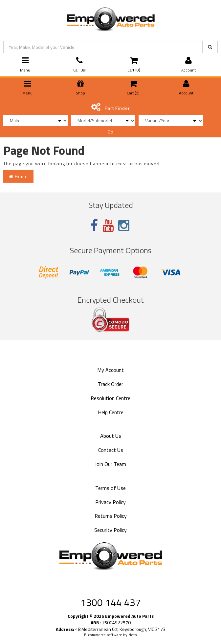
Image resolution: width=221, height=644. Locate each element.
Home (18, 176)
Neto (133, 635)
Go (110, 132)
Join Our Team (110, 464)
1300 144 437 (111, 602)
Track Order (110, 384)
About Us (111, 436)
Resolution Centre (110, 398)
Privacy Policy (110, 502)
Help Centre (111, 412)
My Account (110, 370)
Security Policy (110, 530)
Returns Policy (111, 516)
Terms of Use (110, 488)
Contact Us (111, 450)
